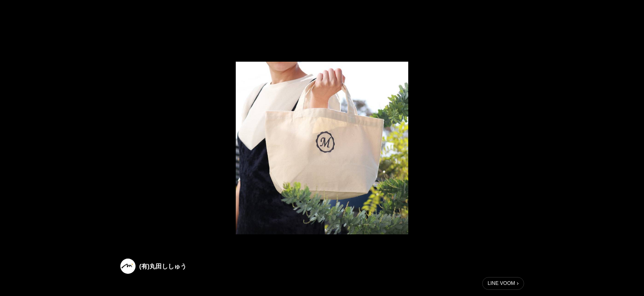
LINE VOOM (501, 283)
